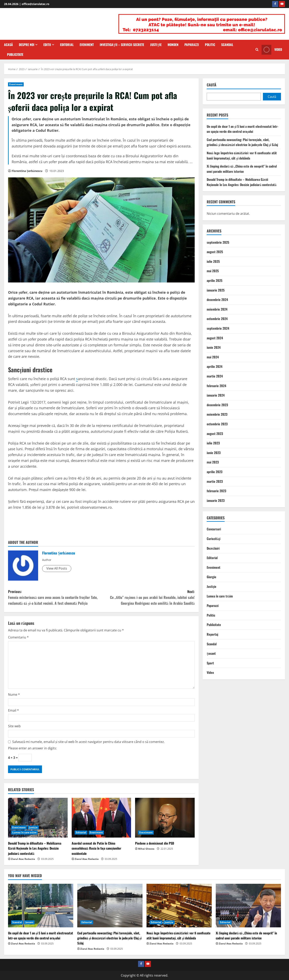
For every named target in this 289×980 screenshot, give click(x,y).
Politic (210, 45)
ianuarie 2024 (216, 395)
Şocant (211, 653)
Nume (14, 695)
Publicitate (15, 54)
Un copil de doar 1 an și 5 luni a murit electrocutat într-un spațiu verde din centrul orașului (243, 129)
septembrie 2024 (218, 328)
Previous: (55, 597)
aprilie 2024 (215, 366)
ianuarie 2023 (216, 500)
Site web (14, 726)
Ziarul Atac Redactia (23, 859)
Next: (148, 597)
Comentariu (18, 637)
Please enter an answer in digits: (32, 748)
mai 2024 (213, 357)
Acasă (8, 45)
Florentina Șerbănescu (27, 171)
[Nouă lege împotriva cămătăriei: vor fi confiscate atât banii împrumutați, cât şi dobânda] (179, 906)
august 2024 (215, 338)
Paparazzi (192, 45)
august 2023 (215, 434)
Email (13, 710)
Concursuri (214, 529)
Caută (212, 85)
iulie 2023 (213, 443)
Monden (173, 45)
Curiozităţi (214, 539)
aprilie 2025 (215, 280)
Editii (47, 45)
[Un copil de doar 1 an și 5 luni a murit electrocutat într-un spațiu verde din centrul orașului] (41, 906)
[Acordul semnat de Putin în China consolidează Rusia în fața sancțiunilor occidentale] (101, 818)
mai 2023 (213, 462)
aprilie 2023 (215, 472)
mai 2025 (213, 271)
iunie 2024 (214, 347)
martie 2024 (215, 376)
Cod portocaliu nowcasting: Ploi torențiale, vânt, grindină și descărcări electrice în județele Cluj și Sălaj (242, 142)
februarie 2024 (216, 386)
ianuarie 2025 (216, 290)
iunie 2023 (214, 453)
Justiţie (156, 45)
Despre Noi (27, 45)
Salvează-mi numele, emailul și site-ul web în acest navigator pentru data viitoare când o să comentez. (89, 742)
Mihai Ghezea (146, 849)
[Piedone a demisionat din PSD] (165, 818)
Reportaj (212, 634)
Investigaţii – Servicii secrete (122, 45)
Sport (210, 663)
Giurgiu (211, 577)
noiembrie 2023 (217, 414)
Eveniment (87, 45)
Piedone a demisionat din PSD (155, 843)
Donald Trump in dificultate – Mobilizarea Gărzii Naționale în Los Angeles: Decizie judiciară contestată (35, 848)
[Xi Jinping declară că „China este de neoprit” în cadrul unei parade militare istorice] (248, 906)
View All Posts (57, 568)
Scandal (227, 45)
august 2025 (215, 252)
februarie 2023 (216, 491)
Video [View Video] (272, 50)
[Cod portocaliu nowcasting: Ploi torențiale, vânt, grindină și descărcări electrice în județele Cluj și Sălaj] (110, 906)
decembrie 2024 (217, 300)
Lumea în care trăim (24, 832)
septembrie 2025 (218, 242)
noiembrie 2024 (217, 309)
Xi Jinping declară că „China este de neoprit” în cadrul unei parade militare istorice (242, 169)
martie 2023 (215, 481)
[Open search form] (257, 50)
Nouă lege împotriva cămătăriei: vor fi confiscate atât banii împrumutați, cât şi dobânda (242, 155)
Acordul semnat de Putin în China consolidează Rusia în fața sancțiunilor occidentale (97, 848)
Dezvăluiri (213, 548)
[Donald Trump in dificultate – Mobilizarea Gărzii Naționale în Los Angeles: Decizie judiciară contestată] (38, 818)
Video (210, 672)
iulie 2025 (213, 261)
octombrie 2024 (217, 319)
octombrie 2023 (217, 424)
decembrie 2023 (217, 405)
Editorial (67, 45)
